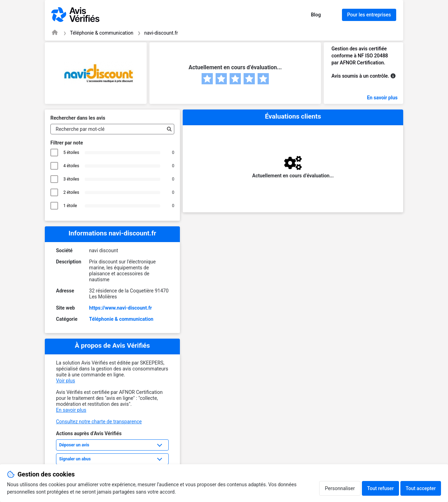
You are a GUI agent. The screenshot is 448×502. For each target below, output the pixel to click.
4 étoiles (71, 166)
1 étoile (71, 206)
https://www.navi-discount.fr (121, 308)
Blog (316, 15)
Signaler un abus (75, 459)
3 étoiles (71, 179)
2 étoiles (71, 192)
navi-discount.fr (161, 33)
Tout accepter (421, 488)
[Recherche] (168, 129)
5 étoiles (71, 153)
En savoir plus (382, 98)
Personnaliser (340, 488)
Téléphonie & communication (102, 33)
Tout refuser (380, 488)
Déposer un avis (74, 445)
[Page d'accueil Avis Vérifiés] (55, 32)
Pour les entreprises (369, 15)
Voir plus (65, 381)
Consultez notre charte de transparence (99, 422)
